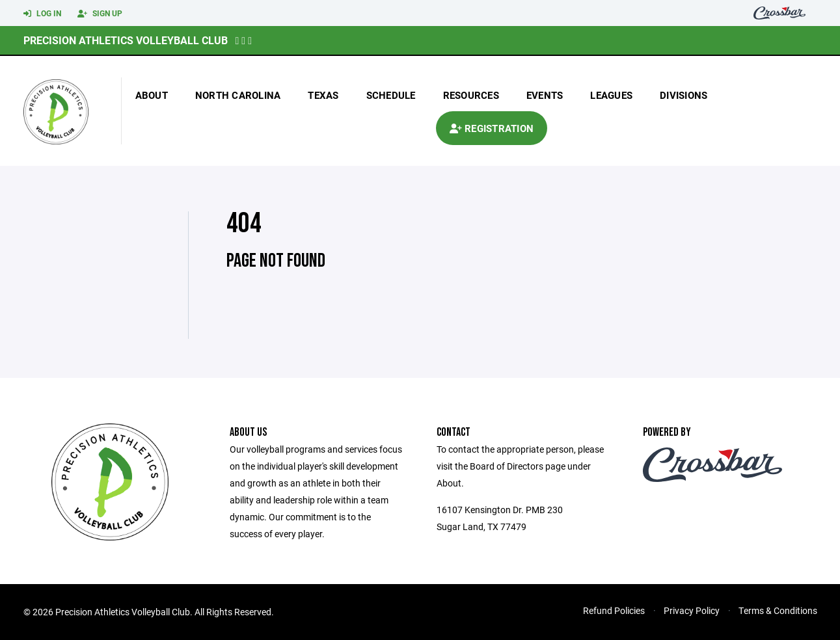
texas (323, 95)
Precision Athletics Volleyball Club (126, 40)
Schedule (391, 95)
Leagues (611, 95)
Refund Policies (614, 610)
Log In (42, 14)
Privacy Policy (692, 610)
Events (545, 95)
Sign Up (100, 14)
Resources (471, 95)
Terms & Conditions (778, 610)
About (152, 95)
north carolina (238, 95)
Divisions (684, 95)
